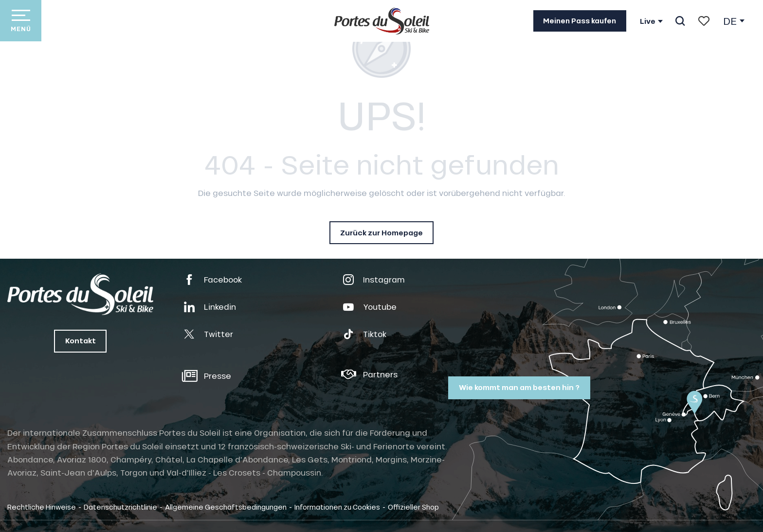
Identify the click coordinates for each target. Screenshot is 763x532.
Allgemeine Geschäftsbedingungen (226, 507)
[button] (680, 21)
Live (648, 21)
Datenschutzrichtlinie (120, 507)
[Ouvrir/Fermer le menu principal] (21, 21)
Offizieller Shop (413, 507)
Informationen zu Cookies (337, 507)
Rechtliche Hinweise (42, 507)
